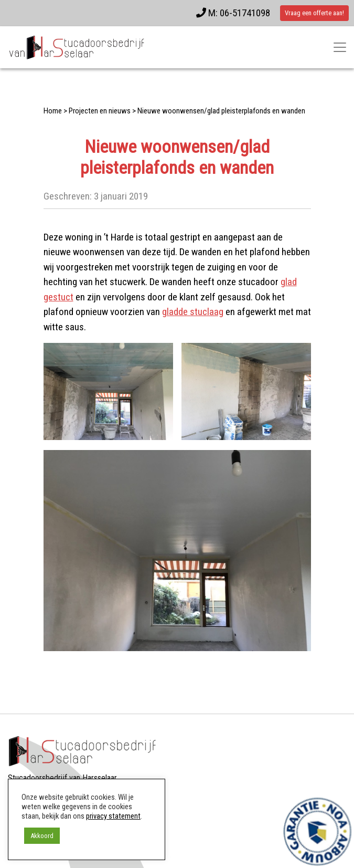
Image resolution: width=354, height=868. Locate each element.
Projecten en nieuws (100, 111)
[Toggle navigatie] (340, 47)
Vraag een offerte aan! (314, 13)
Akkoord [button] (42, 836)
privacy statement (113, 816)
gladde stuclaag (193, 312)
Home (53, 111)
